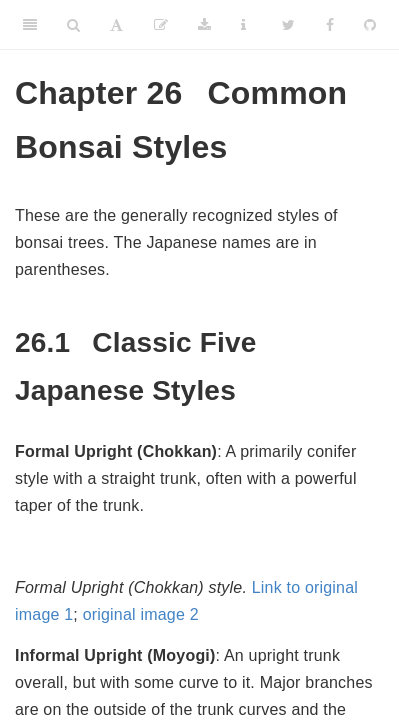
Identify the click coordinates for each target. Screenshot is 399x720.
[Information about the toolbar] (243, 25)
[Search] (73, 25)
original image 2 (141, 614)
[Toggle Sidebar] (30, 25)
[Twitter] (288, 25)
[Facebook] (330, 25)
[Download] (204, 25)
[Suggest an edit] (161, 25)
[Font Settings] (116, 25)
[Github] (370, 25)
